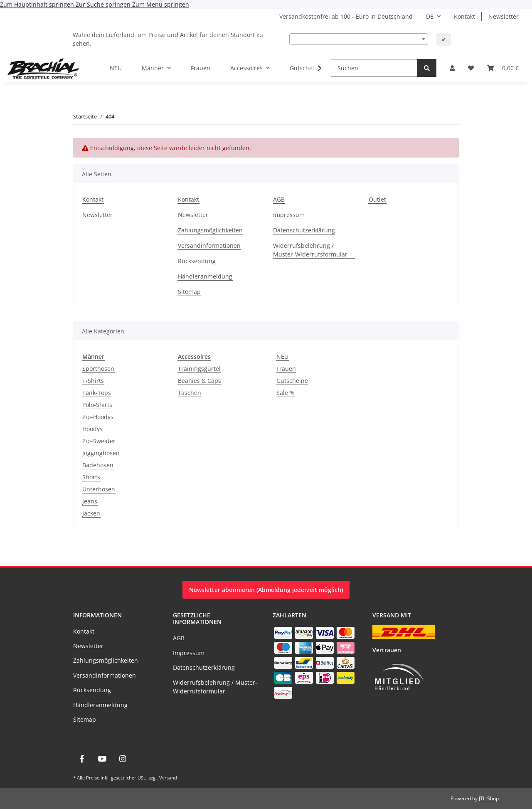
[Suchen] (374, 68)
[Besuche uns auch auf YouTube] (102, 759)
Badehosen (98, 465)
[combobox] (359, 39)
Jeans (90, 501)
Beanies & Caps (199, 381)
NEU (282, 356)
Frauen (286, 369)
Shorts (91, 477)
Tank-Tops (97, 393)
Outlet (377, 199)
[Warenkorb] (503, 68)
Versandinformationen (209, 245)
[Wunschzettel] (471, 68)
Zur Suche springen (104, 4)
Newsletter (504, 16)
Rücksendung (197, 261)
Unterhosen (99, 489)
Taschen (190, 393)
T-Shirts (93, 381)
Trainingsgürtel (199, 369)
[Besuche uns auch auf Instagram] (123, 759)
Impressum (289, 215)
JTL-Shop (489, 798)
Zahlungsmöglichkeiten (210, 230)
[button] (452, 68)
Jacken (91, 513)
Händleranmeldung (205, 276)
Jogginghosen (101, 453)
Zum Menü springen (161, 4)
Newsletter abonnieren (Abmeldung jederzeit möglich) (266, 590)
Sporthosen (98, 369)
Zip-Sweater (99, 441)
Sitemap (189, 292)
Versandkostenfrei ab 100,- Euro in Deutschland (346, 16)
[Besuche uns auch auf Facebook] (82, 759)
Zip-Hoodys (98, 417)
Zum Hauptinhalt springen (38, 4)
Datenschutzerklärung (304, 230)
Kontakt (464, 16)
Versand (168, 778)
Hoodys (92, 429)
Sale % (286, 393)
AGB (279, 199)
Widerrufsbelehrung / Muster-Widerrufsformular (310, 250)
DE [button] (430, 16)
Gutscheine (292, 381)
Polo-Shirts (97, 405)
